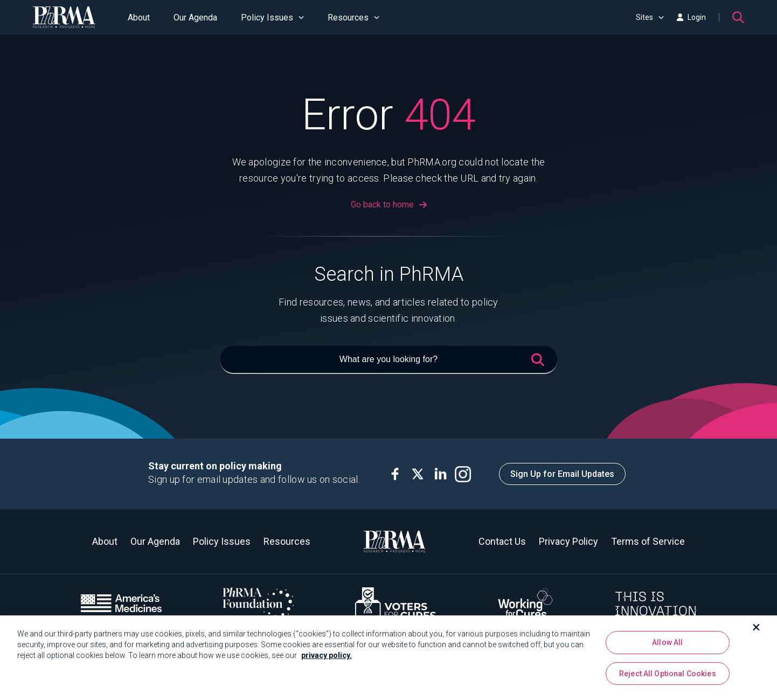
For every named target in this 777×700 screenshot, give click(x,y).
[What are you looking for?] (389, 360)
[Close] (757, 630)
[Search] (738, 17)
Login (691, 17)
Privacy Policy (568, 541)
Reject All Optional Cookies (668, 676)
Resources (353, 18)
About (139, 18)
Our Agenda (195, 18)
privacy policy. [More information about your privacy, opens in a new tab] (327, 658)
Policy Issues (272, 18)
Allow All (667, 645)
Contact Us (502, 541)
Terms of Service (648, 541)
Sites (650, 17)
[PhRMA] (64, 17)
